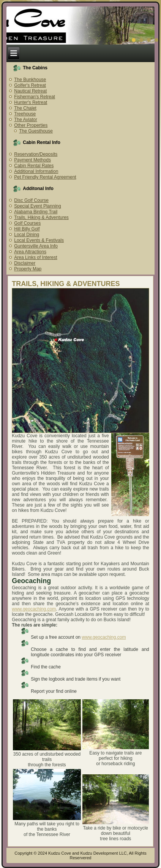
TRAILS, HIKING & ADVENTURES (66, 284)
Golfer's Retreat (30, 85)
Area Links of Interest (36, 257)
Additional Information (36, 171)
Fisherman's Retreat (35, 97)
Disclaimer (25, 263)
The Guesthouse (36, 131)
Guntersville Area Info (36, 246)
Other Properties (31, 125)
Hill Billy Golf (27, 229)
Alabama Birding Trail (36, 212)
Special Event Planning (37, 206)
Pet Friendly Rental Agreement (45, 177)
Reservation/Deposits (36, 154)
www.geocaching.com (34, 609)
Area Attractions (30, 252)
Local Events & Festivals (39, 240)
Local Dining (27, 235)
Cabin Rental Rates (34, 166)
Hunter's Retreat (31, 102)
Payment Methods (32, 160)
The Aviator (25, 120)
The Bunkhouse (30, 80)
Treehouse (25, 114)
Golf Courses (27, 223)
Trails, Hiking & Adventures (41, 217)
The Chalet (25, 108)
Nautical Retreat (30, 91)
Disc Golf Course (31, 200)
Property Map (28, 269)
